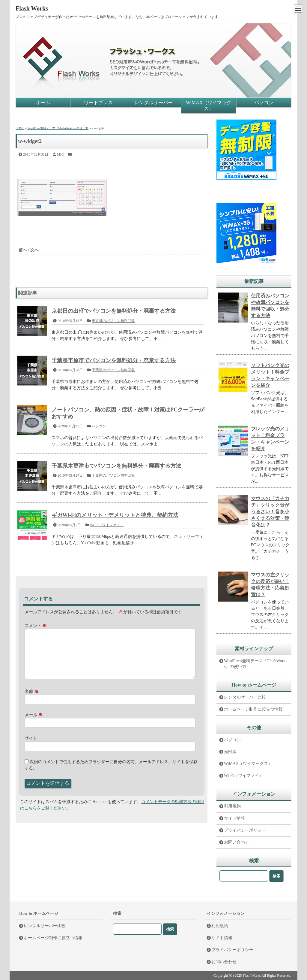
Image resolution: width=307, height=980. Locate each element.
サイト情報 (234, 818)
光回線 (230, 752)
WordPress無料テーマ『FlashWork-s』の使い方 (255, 664)
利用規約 (232, 806)
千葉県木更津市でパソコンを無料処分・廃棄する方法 (116, 466)
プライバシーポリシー (245, 830)
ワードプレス (98, 103)
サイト (31, 738)
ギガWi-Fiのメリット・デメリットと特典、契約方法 (115, 515)
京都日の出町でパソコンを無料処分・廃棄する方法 (114, 311)
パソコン (264, 103)
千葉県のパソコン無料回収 (113, 370)
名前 (31, 692)
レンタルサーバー (153, 103)
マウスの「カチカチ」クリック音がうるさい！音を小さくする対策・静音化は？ (270, 512)
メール (34, 715)
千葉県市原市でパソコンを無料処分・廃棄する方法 (114, 360)
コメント (36, 626)
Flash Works (32, 8)
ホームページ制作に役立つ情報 (253, 709)
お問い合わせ (237, 842)
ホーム (43, 103)
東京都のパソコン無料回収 (113, 321)
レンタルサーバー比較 (245, 697)
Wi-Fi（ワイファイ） (107, 525)
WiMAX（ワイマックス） (209, 106)
